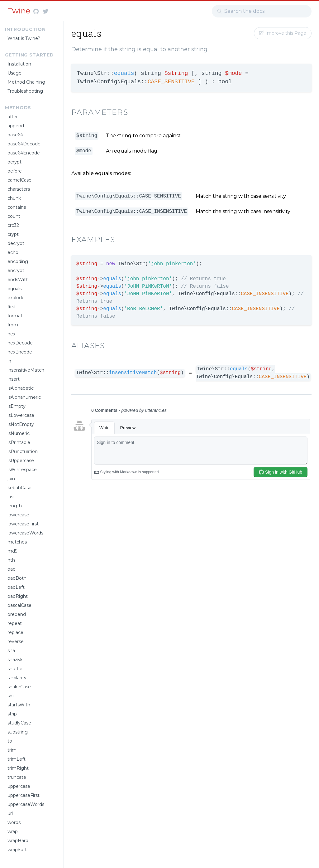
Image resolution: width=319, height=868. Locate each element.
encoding (18, 261)
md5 (12, 551)
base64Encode (24, 153)
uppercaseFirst (24, 795)
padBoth (17, 578)
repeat (15, 623)
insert (14, 379)
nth (11, 560)
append (16, 126)
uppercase (19, 786)
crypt (13, 234)
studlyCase (19, 723)
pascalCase (19, 605)
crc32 (13, 225)
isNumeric (19, 433)
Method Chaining (26, 82)
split (12, 696)
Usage (14, 73)
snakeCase (19, 687)
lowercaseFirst (23, 524)
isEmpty (17, 406)
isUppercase (21, 461)
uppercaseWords (26, 804)
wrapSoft (17, 850)
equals (14, 289)
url (10, 813)
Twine (20, 11)
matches (17, 542)
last (11, 497)
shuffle (15, 669)
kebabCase (19, 488)
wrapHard (18, 841)
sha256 (15, 660)
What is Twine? (24, 38)
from (13, 325)
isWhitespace (22, 470)
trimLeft (17, 759)
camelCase (19, 180)
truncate (17, 777)
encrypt (16, 271)
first (12, 307)
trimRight (18, 768)
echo (13, 252)
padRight (18, 596)
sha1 (12, 651)
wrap (13, 831)
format (15, 316)
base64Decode (24, 144)
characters (19, 189)
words (14, 822)
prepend (17, 614)
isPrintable (19, 442)
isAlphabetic (21, 388)
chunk (14, 198)
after (13, 117)
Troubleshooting (25, 91)
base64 (15, 135)
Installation (19, 64)
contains (17, 207)
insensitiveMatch (26, 370)
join (11, 479)
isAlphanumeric (24, 397)
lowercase (18, 515)
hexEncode (20, 352)
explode (16, 298)
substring (18, 732)
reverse (16, 641)
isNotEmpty (21, 424)
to (10, 741)
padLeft (16, 587)
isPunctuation (23, 451)
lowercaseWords (25, 533)
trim (12, 750)
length (15, 506)
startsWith (19, 705)
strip (12, 714)
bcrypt (14, 162)
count (14, 216)
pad (12, 569)
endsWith (18, 280)
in (9, 361)
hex (11, 334)
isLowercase (21, 415)
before (15, 171)
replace (15, 632)
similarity (17, 678)
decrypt (16, 243)
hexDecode (20, 343)
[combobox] (262, 11)
